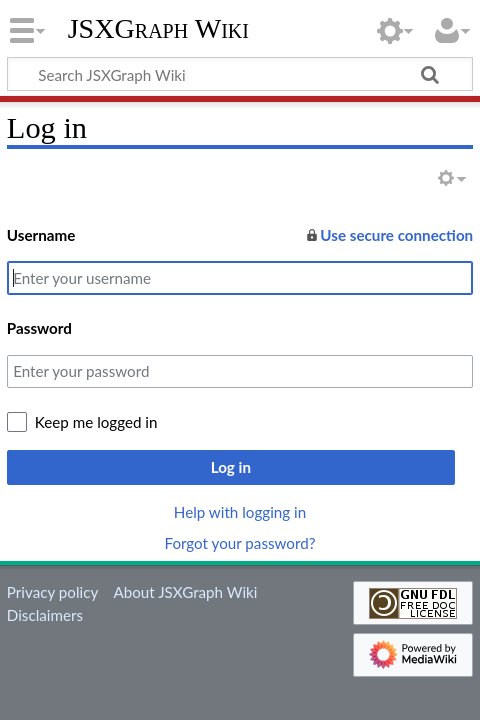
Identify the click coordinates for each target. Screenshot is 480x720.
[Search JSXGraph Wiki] (240, 74)
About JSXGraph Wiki (185, 592)
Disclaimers (45, 615)
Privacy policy (52, 592)
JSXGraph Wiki (158, 29)
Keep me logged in (96, 422)
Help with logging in (240, 512)
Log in (231, 467)
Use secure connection (388, 235)
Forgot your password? (239, 543)
